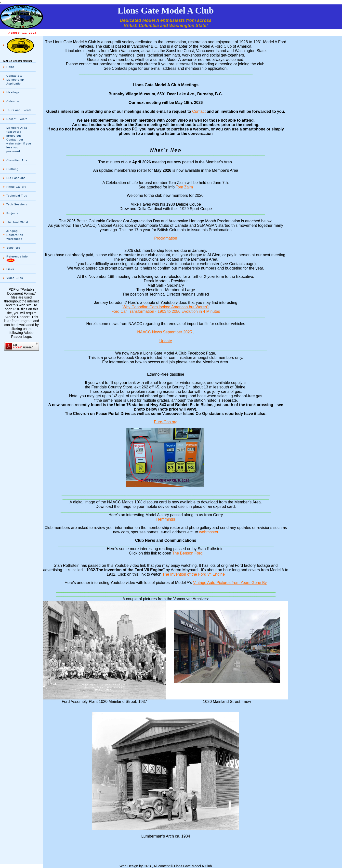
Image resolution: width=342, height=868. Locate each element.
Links (10, 269)
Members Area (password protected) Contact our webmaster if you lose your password (19, 140)
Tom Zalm (184, 187)
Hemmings (166, 519)
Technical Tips (17, 196)
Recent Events (17, 119)
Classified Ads (17, 160)
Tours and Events (19, 110)
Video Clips (15, 278)
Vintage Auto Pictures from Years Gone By (230, 583)
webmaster (209, 532)
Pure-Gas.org (166, 422)
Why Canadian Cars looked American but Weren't (166, 307)
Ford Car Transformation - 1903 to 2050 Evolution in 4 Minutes (166, 311)
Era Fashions (16, 178)
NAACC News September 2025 (164, 332)
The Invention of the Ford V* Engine (194, 574)
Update (166, 341)
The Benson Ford (187, 553)
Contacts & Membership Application (15, 80)
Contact (199, 111)
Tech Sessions (17, 204)
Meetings (13, 92)
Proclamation (166, 238)
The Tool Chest (17, 222)
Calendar (13, 101)
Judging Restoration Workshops (15, 235)
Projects (12, 213)
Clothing (12, 169)
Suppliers (13, 248)
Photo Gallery (16, 187)
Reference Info (17, 259)
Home (11, 67)
